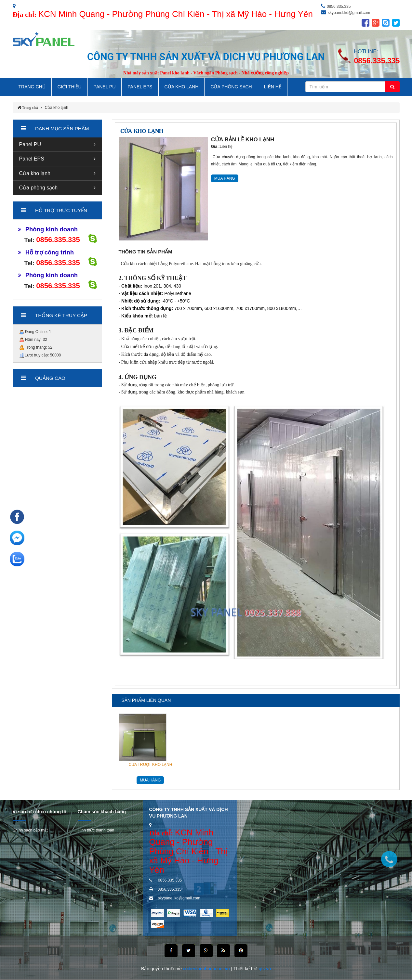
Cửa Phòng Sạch (231, 87)
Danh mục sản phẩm (62, 129)
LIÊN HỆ (273, 87)
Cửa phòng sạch (39, 188)
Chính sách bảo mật (30, 830)
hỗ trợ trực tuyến (61, 210)
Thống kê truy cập (61, 315)
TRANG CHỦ (32, 87)
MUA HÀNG (225, 178)
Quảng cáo (50, 378)
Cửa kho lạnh (56, 108)
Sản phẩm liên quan (146, 700)
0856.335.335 (339, 6)
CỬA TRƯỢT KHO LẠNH (150, 765)
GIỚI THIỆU (70, 87)
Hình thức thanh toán (96, 830)
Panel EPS (140, 87)
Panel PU (105, 87)
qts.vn (265, 969)
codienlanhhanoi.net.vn (207, 969)
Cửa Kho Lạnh (182, 87)
